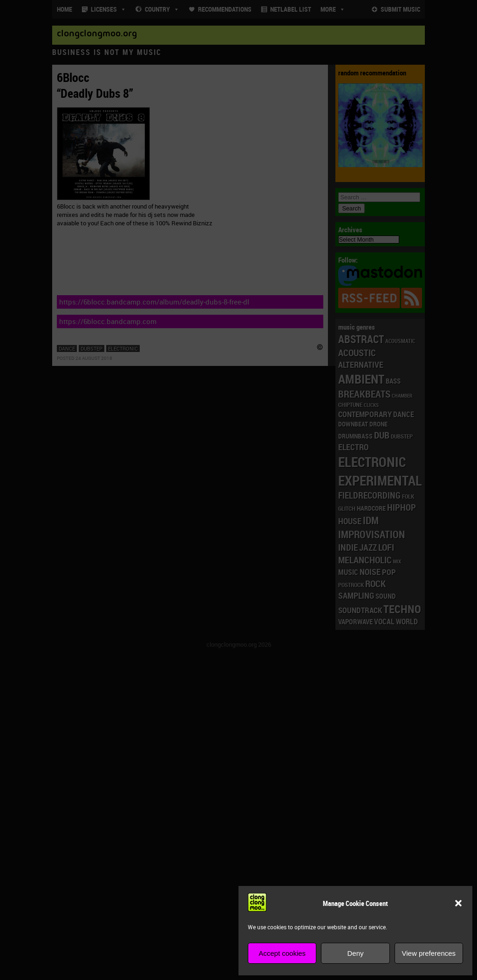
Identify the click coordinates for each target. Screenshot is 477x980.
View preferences (429, 953)
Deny (355, 953)
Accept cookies (282, 953)
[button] (458, 903)
